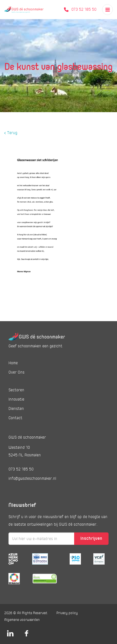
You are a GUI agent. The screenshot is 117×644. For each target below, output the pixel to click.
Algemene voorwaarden (22, 620)
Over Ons (16, 372)
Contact (15, 418)
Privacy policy (67, 613)
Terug (11, 133)
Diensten (16, 408)
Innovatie (16, 399)
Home (13, 363)
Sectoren (16, 390)
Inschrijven (91, 538)
